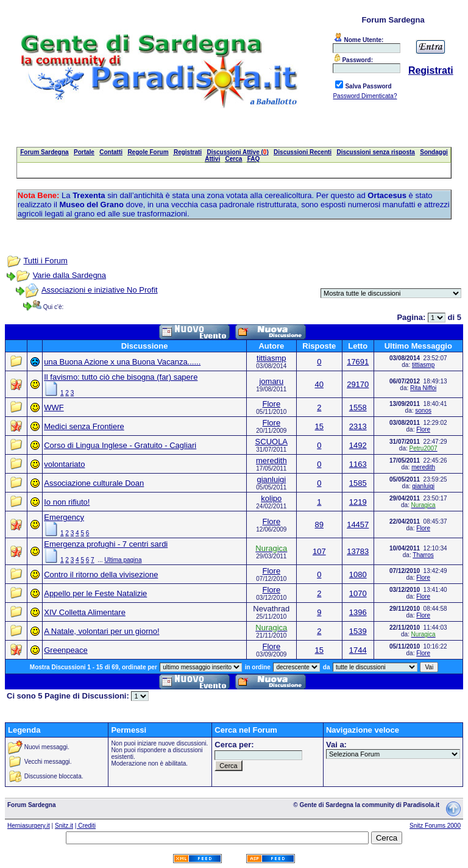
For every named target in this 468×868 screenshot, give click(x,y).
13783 (358, 551)
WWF (54, 407)
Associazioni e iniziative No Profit (100, 290)
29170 (358, 384)
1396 (358, 612)
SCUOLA (271, 442)
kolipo (271, 498)
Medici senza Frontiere (84, 426)
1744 (358, 650)
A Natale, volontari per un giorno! (101, 631)
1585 (358, 483)
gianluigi (271, 479)
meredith (271, 461)
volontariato (64, 464)
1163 (358, 464)
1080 (358, 575)
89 (319, 525)
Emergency (64, 517)
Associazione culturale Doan (94, 483)
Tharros (423, 555)
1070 (358, 593)
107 (319, 551)
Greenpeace (66, 650)
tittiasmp (271, 358)
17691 (358, 362)
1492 (358, 445)
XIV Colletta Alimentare (85, 612)
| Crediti (85, 826)
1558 (358, 407)
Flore (272, 404)
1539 (358, 631)
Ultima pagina (123, 560)
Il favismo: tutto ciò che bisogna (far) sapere (121, 377)
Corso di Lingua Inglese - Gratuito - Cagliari (120, 445)
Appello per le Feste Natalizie (95, 593)
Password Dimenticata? (365, 96)
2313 (358, 426)
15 (319, 426)
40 (319, 384)
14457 (358, 525)
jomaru (271, 381)
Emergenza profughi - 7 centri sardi (106, 544)
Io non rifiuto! (67, 502)
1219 (358, 502)
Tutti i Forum (45, 261)
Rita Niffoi (423, 388)
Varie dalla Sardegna (69, 275)
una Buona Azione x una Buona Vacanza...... (122, 362)
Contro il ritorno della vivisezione (101, 575)
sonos (423, 411)
